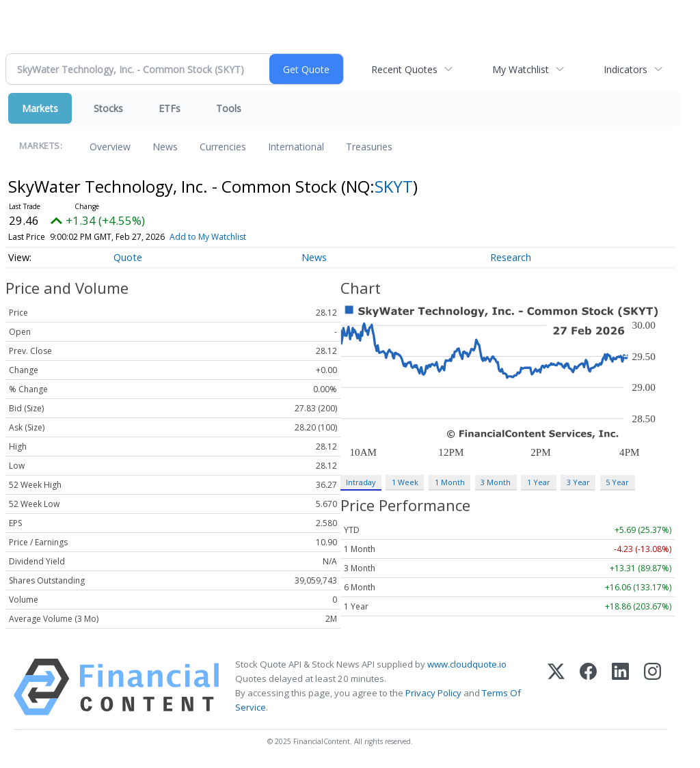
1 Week (405, 482)
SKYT (394, 186)
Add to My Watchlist (208, 237)
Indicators (625, 69)
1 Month (450, 482)
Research (511, 257)
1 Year (539, 482)
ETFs (170, 108)
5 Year (617, 482)
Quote (128, 257)
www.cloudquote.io (467, 664)
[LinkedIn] (620, 687)
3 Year (578, 482)
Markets (40, 108)
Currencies (223, 147)
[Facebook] (588, 687)
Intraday (361, 482)
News (165, 147)
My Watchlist (521, 69)
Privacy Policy (433, 693)
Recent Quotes (404, 69)
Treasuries (369, 147)
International (296, 147)
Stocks (108, 108)
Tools (229, 108)
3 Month (496, 482)
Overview (110, 147)
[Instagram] (652, 687)
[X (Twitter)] (556, 687)
